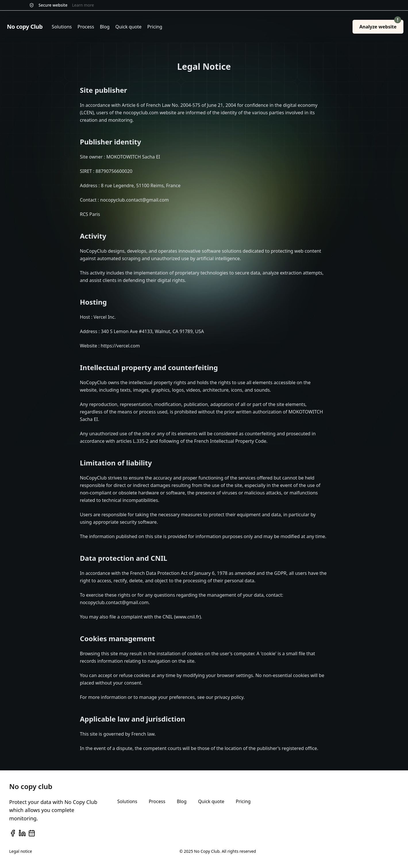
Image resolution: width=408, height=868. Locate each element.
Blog (105, 27)
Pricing (155, 27)
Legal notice (21, 851)
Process (86, 27)
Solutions (62, 27)
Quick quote (128, 27)
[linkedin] (22, 833)
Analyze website (380, 25)
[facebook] (13, 833)
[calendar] (32, 833)
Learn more (83, 5)
